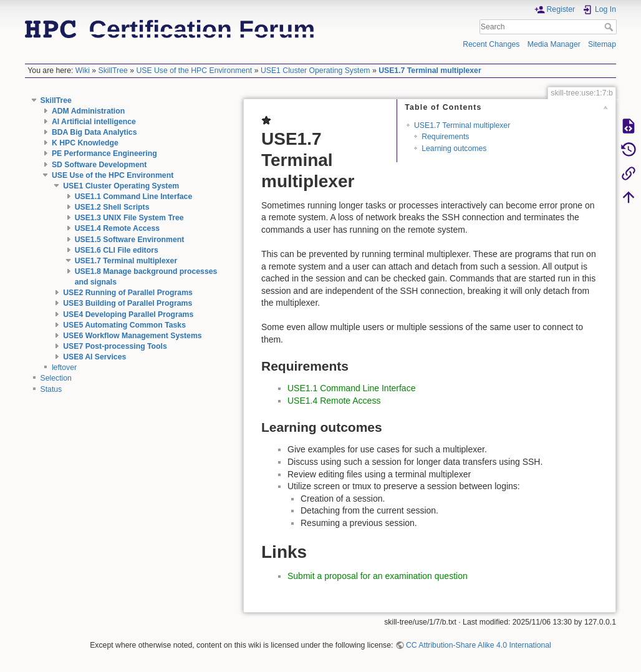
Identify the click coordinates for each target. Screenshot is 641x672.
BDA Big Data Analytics (94, 132)
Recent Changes (491, 44)
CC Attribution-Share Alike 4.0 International (479, 645)
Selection (56, 378)
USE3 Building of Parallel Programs (128, 303)
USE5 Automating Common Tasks (124, 325)
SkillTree (113, 71)
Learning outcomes (454, 149)
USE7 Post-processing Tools (115, 346)
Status (51, 389)
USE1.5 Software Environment (130, 240)
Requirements (445, 137)
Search (610, 27)
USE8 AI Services (94, 357)
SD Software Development (99, 165)
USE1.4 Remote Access (117, 228)
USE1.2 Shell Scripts (112, 207)
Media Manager (554, 44)
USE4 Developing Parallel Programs (128, 314)
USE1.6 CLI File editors (117, 250)
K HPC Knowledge (85, 143)
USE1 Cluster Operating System (316, 71)
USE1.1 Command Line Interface (134, 197)
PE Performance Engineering (104, 153)
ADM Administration (88, 111)
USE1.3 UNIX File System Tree (129, 218)
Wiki (83, 71)
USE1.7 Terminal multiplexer (430, 71)
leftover (64, 368)
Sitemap (602, 44)
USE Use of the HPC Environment (194, 71)
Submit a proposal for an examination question (378, 576)
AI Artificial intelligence (94, 122)
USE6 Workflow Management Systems (132, 336)
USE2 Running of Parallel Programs (128, 293)
